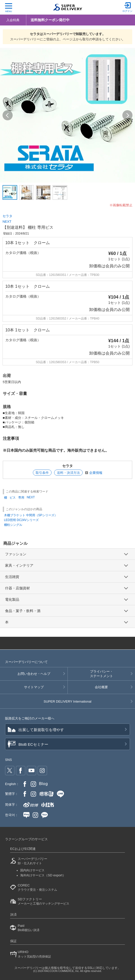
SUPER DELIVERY (68, 701)
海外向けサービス (43, 875)
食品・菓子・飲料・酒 (23, 611)
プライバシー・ (101, 674)
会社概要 (101, 687)
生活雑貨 (12, 577)
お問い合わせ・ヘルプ (34, 674)
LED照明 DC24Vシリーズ (21, 520)
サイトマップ (34, 687)
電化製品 (12, 599)
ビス (13, 498)
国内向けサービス (32, 870)
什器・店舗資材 (17, 588)
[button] (8, 115)
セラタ (7, 216)
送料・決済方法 (68, 473)
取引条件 (42, 473)
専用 (21, 498)
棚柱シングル (13, 525)
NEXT (7, 222)
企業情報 (96, 473)
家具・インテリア (19, 565)
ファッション (16, 554)
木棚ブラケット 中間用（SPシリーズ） (31, 515)
